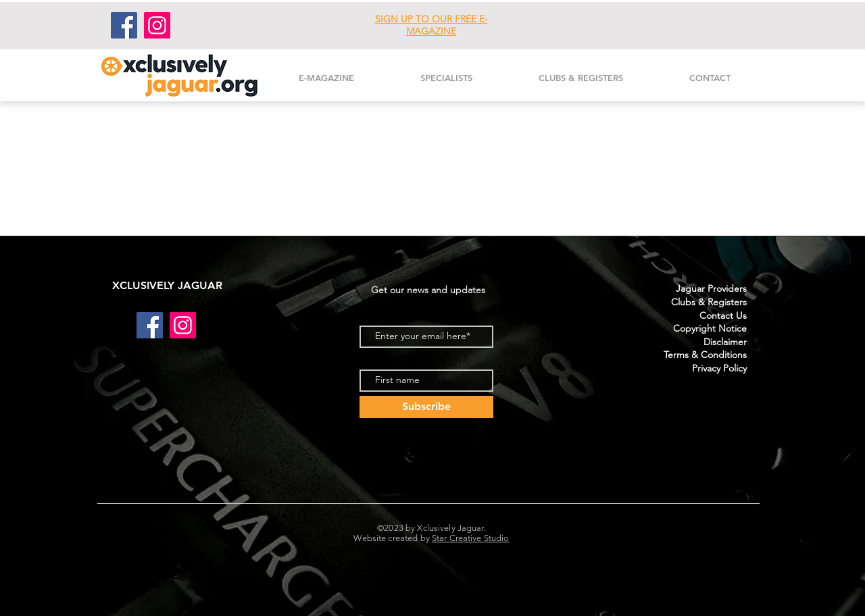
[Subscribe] (426, 407)
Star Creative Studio (471, 538)
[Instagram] (157, 25)
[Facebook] (124, 25)
